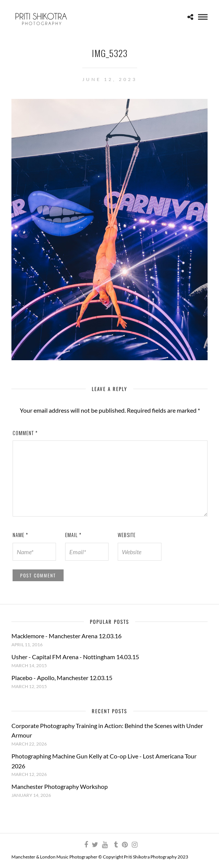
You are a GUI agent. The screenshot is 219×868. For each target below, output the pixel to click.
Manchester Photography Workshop (60, 786)
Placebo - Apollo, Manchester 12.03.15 (62, 678)
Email (73, 535)
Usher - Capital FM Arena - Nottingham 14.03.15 (75, 657)
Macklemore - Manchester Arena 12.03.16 (66, 636)
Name (20, 535)
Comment (25, 433)
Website (127, 535)
